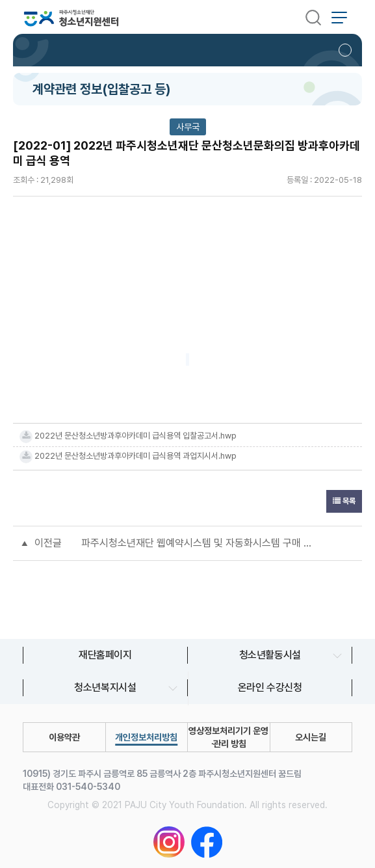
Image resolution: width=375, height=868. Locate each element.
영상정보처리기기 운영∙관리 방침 (228, 737)
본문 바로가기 (0, 0)
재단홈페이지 (105, 655)
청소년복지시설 (105, 687)
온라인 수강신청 (270, 687)
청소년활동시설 (270, 655)
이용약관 (64, 737)
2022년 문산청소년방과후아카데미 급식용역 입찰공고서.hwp (136, 436)
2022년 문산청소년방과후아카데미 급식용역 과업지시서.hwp (136, 456)
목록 (344, 501)
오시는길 (311, 737)
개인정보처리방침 (146, 737)
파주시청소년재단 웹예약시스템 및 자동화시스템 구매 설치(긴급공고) (200, 543)
